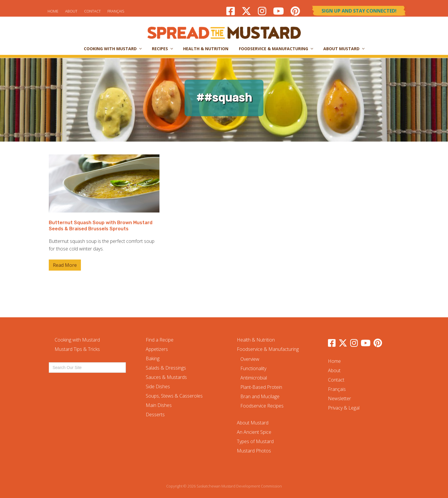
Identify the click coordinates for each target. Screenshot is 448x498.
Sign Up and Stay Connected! (359, 11)
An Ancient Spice (254, 432)
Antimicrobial (254, 378)
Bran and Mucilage (260, 396)
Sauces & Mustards (166, 377)
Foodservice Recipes (262, 406)
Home (53, 11)
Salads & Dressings (166, 368)
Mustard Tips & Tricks (77, 349)
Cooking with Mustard (77, 340)
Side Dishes (158, 386)
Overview (250, 359)
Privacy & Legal (344, 408)
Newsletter (340, 398)
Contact (92, 11)
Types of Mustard (255, 441)
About (71, 11)
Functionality (253, 368)
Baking (153, 358)
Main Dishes (159, 405)
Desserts (155, 415)
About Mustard (253, 423)
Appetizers (157, 349)
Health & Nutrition (256, 340)
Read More (65, 266)
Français (116, 11)
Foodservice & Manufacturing (268, 349)
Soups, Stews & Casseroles (174, 396)
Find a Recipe (160, 340)
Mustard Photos (254, 451)
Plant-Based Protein (261, 387)
